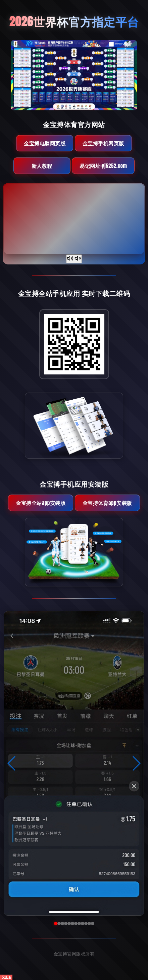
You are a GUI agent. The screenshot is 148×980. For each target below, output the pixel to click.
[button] (12, 763)
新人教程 (42, 166)
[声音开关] (74, 259)
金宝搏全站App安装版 (41, 503)
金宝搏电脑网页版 (45, 143)
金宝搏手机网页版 (103, 143)
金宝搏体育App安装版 (107, 503)
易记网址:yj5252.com (103, 166)
